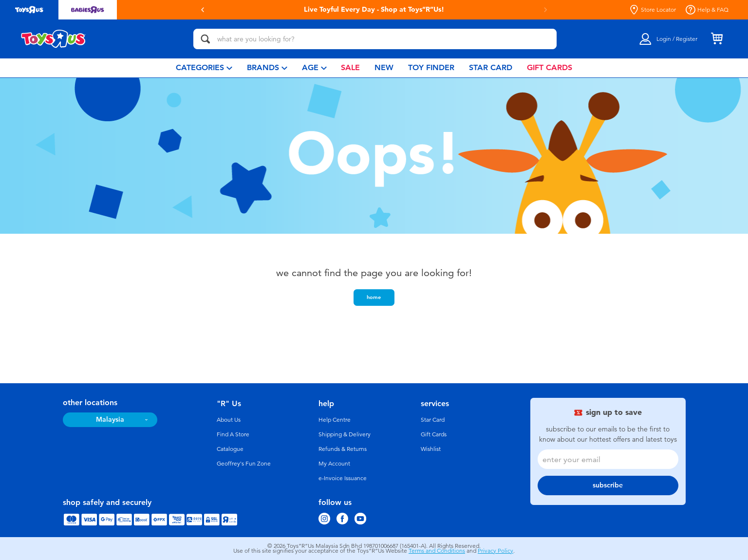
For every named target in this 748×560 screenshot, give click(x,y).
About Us (229, 420)
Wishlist (431, 449)
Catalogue (230, 449)
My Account (334, 464)
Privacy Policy (496, 551)
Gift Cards (434, 434)
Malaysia (110, 420)
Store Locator (653, 10)
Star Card (433, 420)
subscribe (608, 485)
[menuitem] (204, 68)
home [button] (374, 297)
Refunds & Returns (343, 449)
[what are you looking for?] (375, 39)
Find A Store (233, 434)
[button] (203, 10)
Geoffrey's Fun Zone (244, 464)
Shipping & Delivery (345, 434)
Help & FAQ (707, 10)
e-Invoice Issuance (343, 478)
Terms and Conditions (437, 551)
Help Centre (335, 420)
